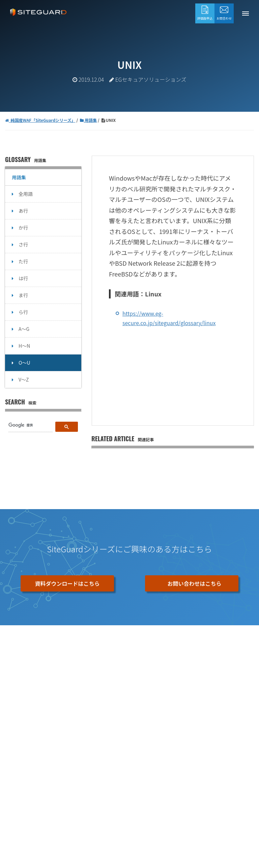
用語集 (19, 177)
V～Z (24, 379)
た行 (23, 261)
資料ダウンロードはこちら (67, 583)
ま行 (23, 295)
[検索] (31, 425)
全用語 (26, 194)
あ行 (23, 211)
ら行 (23, 312)
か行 (23, 228)
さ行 (23, 244)
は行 (23, 278)
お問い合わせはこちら (194, 583)
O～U (24, 363)
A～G (24, 329)
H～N (24, 346)
